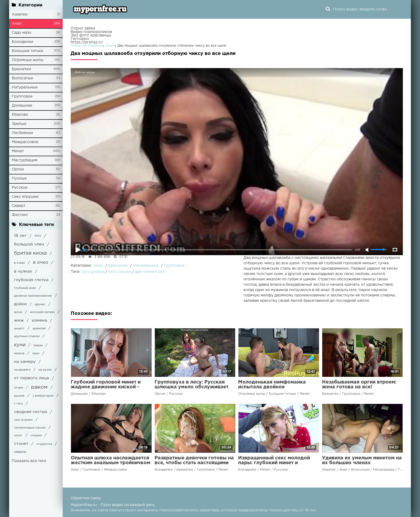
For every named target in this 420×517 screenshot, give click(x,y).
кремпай (39, 329)
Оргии (18, 169)
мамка (38, 345)
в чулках (23, 271)
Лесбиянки (22, 133)
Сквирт (19, 206)
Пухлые (19, 178)
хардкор (20, 452)
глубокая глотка (31, 280)
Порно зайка (83, 28)
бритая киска (30, 253)
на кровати (22, 370)
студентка (44, 444)
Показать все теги (29, 461)
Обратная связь (86, 498)
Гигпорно (80, 39)
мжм (36, 354)
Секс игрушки (25, 197)
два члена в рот (150, 272)
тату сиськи (119, 272)
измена (40, 320)
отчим (18, 388)
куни (20, 345)
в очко (41, 263)
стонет (21, 444)
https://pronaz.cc (87, 42)
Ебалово (20, 115)
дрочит (40, 304)
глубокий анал (25, 288)
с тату (18, 404)
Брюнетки (21, 69)
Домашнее (22, 106)
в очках (19, 263)
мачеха (19, 354)
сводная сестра (31, 412)
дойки (20, 304)
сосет (18, 436)
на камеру (25, 362)
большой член (29, 244)
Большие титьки (28, 51)
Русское (20, 188)
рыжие (19, 396)
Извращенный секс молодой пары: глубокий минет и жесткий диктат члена (274, 463)
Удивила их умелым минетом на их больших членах (362, 460)
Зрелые (19, 124)
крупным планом (27, 336)
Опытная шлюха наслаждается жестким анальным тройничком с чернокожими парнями (110, 463)
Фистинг (20, 215)
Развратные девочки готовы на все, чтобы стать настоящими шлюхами (194, 463)
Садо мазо (22, 33)
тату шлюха (93, 272)
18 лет (20, 236)
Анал (17, 24)
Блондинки (22, 42)
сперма (36, 436)
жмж (19, 320)
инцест (19, 329)
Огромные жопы (28, 60)
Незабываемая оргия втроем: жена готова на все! (359, 385)
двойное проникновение (33, 296)
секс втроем (23, 420)
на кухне (45, 370)
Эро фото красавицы (91, 35)
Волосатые (22, 78)
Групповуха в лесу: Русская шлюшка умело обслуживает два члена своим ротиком (192, 387)
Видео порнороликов (91, 32)
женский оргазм (42, 312)
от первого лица (31, 378)
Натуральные (25, 87)
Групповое (22, 96)
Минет (18, 151)
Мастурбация (25, 160)
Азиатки (20, 14)
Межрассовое (25, 142)
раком (39, 387)
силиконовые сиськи (30, 428)
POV (38, 236)
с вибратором (43, 396)
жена (18, 312)
